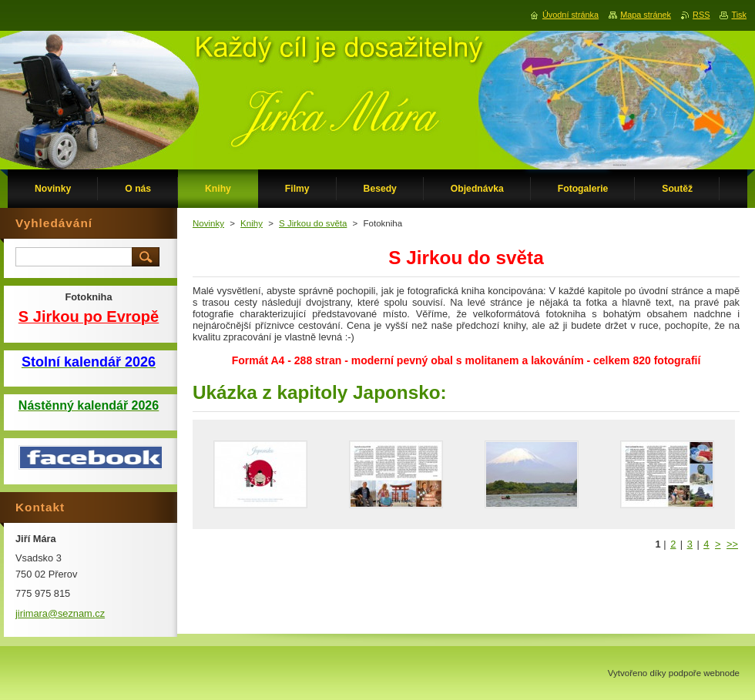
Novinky (208, 223)
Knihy (252, 223)
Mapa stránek (646, 15)
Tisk (739, 15)
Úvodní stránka (570, 15)
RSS (701, 15)
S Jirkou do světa (313, 223)
